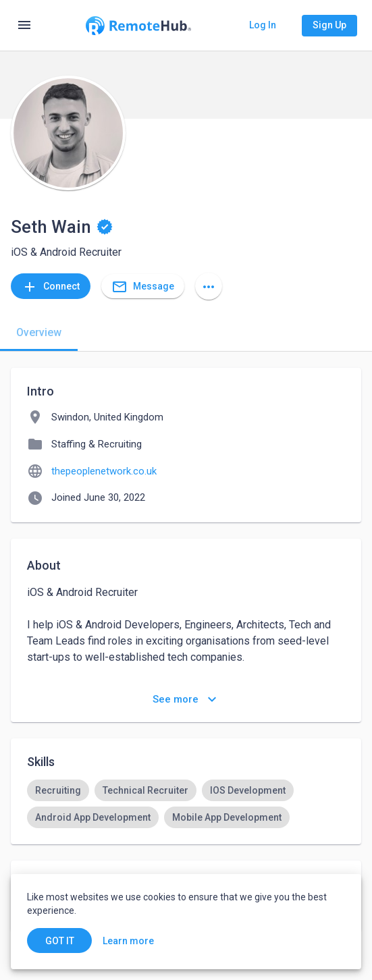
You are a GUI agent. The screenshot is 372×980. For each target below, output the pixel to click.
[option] (58, 790)
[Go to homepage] (138, 26)
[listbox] (186, 804)
